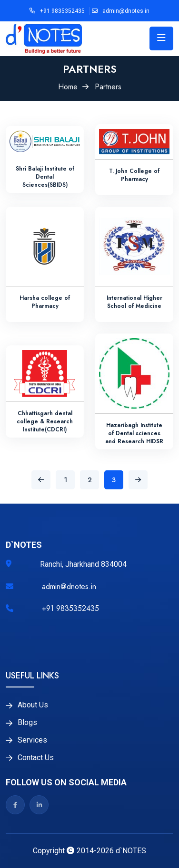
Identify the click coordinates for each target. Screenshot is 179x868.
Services (32, 740)
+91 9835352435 (62, 11)
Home (68, 87)
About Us (33, 705)
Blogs (27, 723)
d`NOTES (131, 851)
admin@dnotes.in (126, 11)
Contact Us (36, 758)
